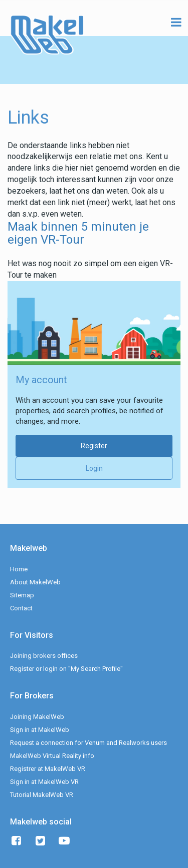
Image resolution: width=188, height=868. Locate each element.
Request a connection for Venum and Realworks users (88, 743)
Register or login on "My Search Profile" (66, 669)
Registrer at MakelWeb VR (48, 769)
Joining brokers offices (44, 656)
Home (19, 569)
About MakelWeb (35, 582)
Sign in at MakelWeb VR (44, 782)
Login (94, 468)
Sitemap (22, 595)
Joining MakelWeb (37, 717)
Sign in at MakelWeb (40, 730)
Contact (21, 608)
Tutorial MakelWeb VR (42, 795)
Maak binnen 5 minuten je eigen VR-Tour (78, 233)
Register (94, 446)
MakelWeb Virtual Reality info (52, 756)
